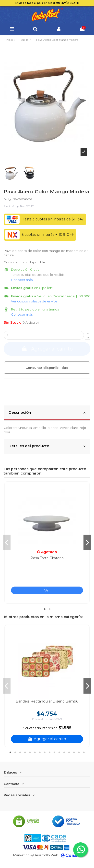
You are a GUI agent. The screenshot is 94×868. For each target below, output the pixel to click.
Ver (47, 590)
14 (74, 752)
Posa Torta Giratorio (47, 558)
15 (79, 752)
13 (69, 752)
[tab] (47, 413)
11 (59, 752)
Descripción (47, 413)
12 (64, 752)
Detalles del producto (47, 446)
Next (87, 542)
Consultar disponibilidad (47, 368)
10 (54, 752)
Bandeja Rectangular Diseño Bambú (47, 701)
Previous (7, 542)
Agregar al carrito (47, 349)
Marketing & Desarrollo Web (36, 855)
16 (84, 752)
